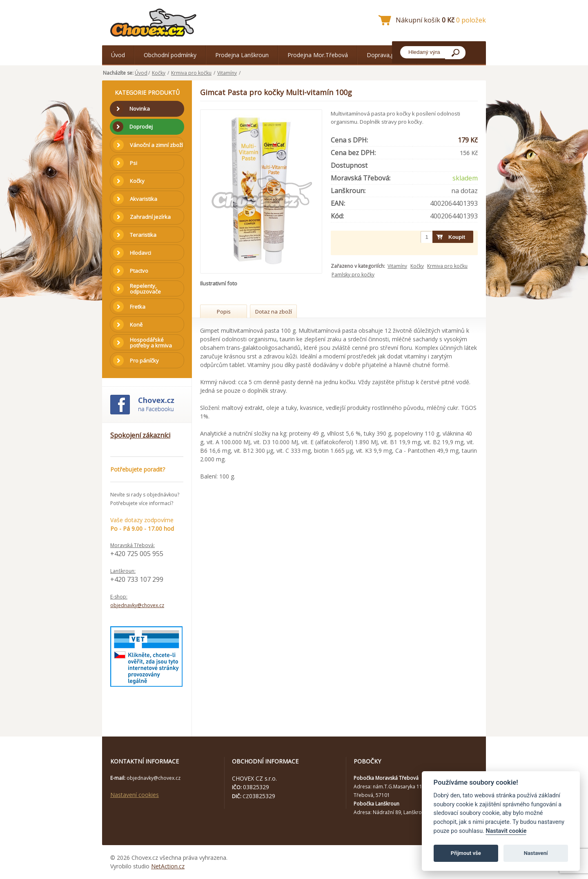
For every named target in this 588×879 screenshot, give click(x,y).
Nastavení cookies (135, 795)
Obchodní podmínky (170, 55)
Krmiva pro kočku (191, 73)
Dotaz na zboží (274, 312)
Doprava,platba (387, 55)
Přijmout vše (466, 853)
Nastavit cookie (506, 831)
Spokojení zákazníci (140, 435)
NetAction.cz (168, 866)
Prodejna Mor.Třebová (318, 55)
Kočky (159, 73)
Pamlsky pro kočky (353, 275)
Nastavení (536, 853)
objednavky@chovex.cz (137, 605)
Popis (224, 312)
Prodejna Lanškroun (242, 55)
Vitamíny (227, 73)
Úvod (118, 55)
